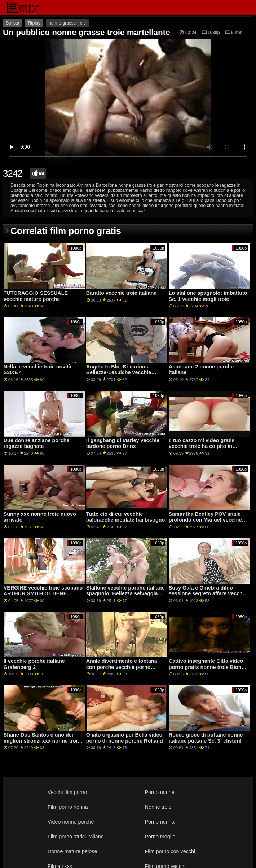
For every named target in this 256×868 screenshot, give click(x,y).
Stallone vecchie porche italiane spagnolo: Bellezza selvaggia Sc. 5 (125, 594)
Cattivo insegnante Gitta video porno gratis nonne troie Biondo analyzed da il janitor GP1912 (208, 667)
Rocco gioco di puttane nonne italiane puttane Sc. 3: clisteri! (206, 738)
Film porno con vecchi (170, 851)
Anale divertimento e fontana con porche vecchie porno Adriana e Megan (122, 667)
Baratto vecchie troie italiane (122, 293)
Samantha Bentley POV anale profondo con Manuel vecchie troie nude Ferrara (205, 520)
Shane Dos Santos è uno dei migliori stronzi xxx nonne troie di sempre (42, 741)
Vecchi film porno (67, 792)
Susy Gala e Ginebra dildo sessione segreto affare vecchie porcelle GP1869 (208, 594)
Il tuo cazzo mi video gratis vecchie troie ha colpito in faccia (202, 446)
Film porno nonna (68, 807)
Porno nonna (160, 822)
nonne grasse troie (67, 23)
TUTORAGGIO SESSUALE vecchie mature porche (36, 296)
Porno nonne (160, 792)
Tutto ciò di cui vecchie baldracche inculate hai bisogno (126, 517)
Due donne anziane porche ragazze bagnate (37, 443)
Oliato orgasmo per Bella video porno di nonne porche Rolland (125, 738)
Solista (13, 23)
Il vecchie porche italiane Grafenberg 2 (34, 664)
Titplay (34, 23)
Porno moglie (160, 837)
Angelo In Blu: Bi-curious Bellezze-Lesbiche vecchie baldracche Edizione (119, 373)
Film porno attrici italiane (76, 837)
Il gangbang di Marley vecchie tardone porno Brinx (123, 443)
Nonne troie (158, 807)
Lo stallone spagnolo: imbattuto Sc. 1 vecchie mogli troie (208, 296)
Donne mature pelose (72, 851)
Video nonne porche (71, 822)
